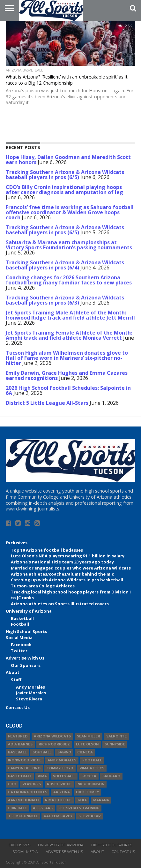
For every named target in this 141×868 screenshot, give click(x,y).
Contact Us (18, 707)
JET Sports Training (79, 808)
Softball (42, 752)
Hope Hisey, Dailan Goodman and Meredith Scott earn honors (68, 160)
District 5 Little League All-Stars (47, 403)
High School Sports (26, 631)
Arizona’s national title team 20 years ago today (62, 562)
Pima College (58, 800)
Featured (18, 736)
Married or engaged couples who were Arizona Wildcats (71, 568)
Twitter (19, 651)
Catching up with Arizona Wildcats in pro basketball (67, 580)
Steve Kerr (90, 816)
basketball (20, 776)
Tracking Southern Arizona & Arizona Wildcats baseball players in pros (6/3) (65, 300)
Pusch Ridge (59, 784)
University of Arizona (29, 611)
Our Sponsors (26, 665)
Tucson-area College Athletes (43, 586)
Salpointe (116, 736)
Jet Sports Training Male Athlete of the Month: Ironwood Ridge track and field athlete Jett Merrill (70, 315)
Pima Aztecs (92, 768)
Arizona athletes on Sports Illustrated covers (60, 604)
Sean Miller (89, 736)
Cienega (85, 752)
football (92, 760)
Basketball (22, 618)
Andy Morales (30, 687)
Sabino (64, 752)
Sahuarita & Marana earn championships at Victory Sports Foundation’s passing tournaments (69, 245)
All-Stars (43, 808)
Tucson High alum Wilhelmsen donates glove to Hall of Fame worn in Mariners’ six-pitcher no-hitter (67, 358)
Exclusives (17, 543)
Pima (42, 776)
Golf (82, 800)
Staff (16, 680)
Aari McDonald (23, 800)
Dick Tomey (87, 792)
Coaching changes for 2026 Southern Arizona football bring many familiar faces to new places (69, 280)
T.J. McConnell (23, 816)
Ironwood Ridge (25, 760)
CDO (12, 784)
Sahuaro (111, 776)
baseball (17, 752)
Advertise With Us (25, 658)
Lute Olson (87, 744)
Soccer (89, 776)
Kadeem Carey (58, 816)
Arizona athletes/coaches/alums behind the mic (62, 574)
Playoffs (32, 784)
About (13, 672)
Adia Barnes (20, 744)
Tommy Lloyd (60, 768)
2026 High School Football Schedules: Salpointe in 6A (68, 390)
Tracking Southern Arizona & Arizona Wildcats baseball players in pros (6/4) (65, 265)
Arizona (62, 792)
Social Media (19, 638)
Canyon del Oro (24, 768)
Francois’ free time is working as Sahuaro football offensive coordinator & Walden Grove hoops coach (70, 212)
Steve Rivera (29, 699)
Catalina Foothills (28, 792)
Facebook (21, 645)
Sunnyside (115, 744)
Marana (101, 800)
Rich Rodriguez (54, 744)
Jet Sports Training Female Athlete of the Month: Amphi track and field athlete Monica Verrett (69, 335)
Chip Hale (17, 808)
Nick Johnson (91, 784)
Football (20, 624)
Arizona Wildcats (52, 736)
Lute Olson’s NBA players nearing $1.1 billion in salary (68, 556)
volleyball (64, 776)
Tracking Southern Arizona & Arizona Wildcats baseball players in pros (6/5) (65, 175)
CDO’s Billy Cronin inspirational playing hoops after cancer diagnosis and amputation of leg (64, 190)
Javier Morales (31, 693)
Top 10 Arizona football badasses (47, 550)
